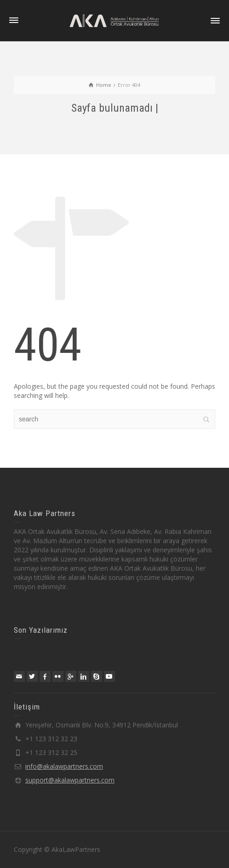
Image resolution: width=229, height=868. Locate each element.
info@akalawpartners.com (64, 766)
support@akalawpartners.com (70, 780)
